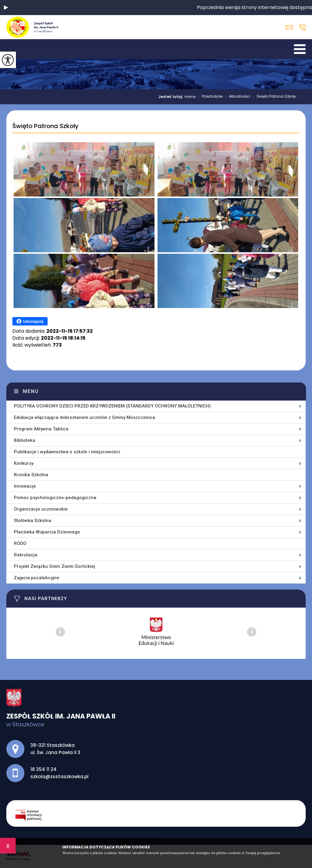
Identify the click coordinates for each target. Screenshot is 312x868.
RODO (20, 543)
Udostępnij (30, 321)
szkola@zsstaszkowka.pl (289, 27)
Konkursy (24, 463)
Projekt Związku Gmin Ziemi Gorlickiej (55, 566)
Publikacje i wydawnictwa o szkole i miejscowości (67, 452)
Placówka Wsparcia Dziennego (47, 532)
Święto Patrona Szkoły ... (275, 97)
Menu (31, 391)
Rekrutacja (26, 555)
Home (190, 97)
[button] (6, 8)
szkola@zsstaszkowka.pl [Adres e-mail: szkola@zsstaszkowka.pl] (59, 777)
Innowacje (25, 486)
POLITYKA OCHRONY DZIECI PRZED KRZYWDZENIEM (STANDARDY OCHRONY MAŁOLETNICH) (112, 406)
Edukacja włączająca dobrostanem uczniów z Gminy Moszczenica (84, 417)
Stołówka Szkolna (33, 520)
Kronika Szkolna (31, 475)
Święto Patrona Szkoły (45, 126)
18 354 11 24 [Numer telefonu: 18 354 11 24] (44, 769)
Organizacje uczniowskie (41, 509)
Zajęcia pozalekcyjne (37, 578)
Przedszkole (209, 97)
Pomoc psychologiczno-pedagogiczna (55, 498)
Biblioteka (25, 440)
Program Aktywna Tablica (41, 429)
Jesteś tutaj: (172, 97)
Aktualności (236, 97)
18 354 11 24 (303, 27)
